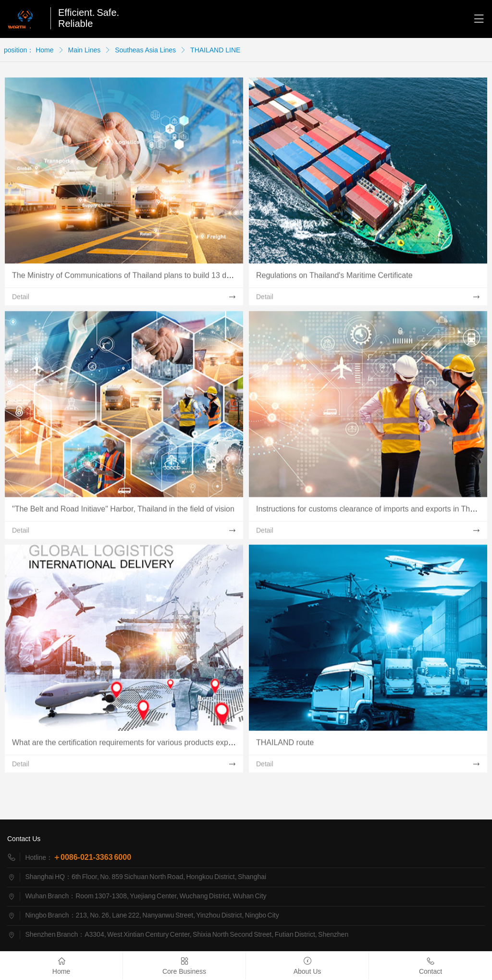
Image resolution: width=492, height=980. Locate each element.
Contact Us (24, 839)
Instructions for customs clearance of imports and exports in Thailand (373, 511)
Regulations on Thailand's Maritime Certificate (334, 278)
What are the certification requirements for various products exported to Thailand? (151, 745)
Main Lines (85, 50)
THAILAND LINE (215, 50)
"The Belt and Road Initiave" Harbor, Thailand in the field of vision (123, 511)
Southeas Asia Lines (145, 50)
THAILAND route (285, 745)
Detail (21, 299)
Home (44, 50)
